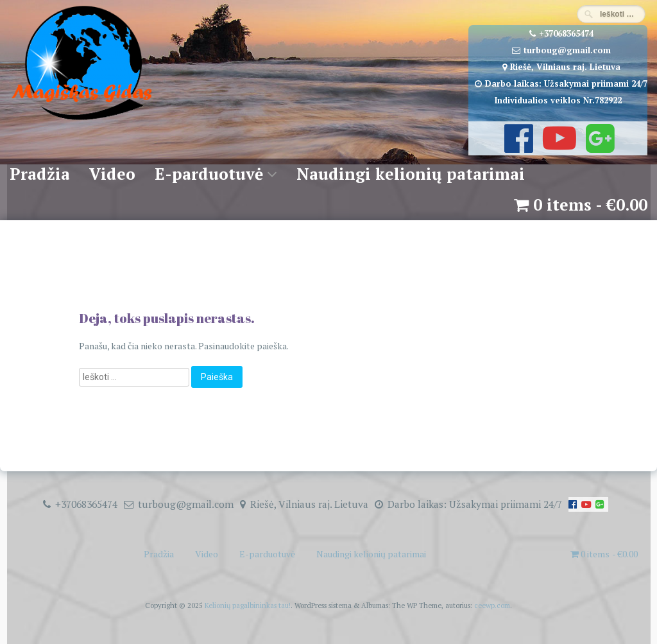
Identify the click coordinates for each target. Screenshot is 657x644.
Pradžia (40, 174)
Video (112, 174)
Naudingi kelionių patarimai (411, 174)
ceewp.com (492, 605)
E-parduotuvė (209, 174)
